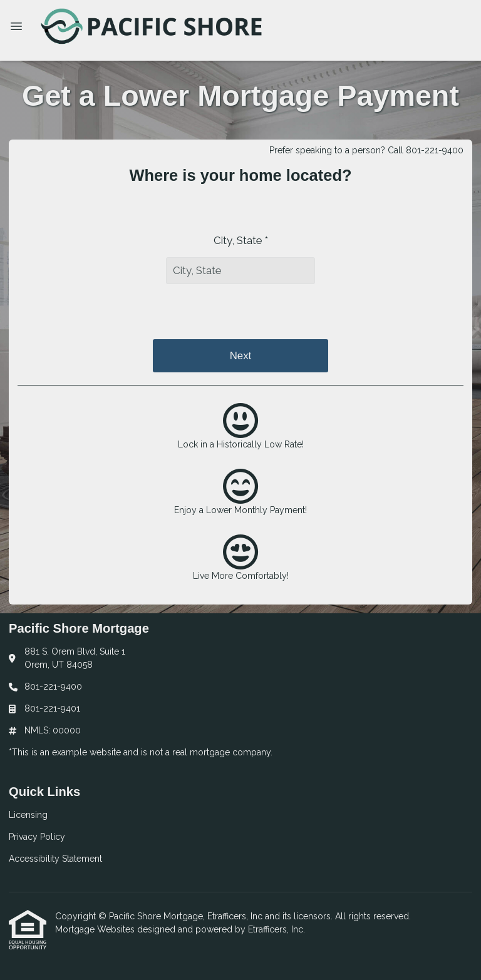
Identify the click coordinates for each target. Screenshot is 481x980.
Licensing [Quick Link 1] (28, 815)
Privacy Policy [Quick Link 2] (37, 837)
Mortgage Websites (96, 929)
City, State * (241, 240)
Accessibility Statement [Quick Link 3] (55, 859)
